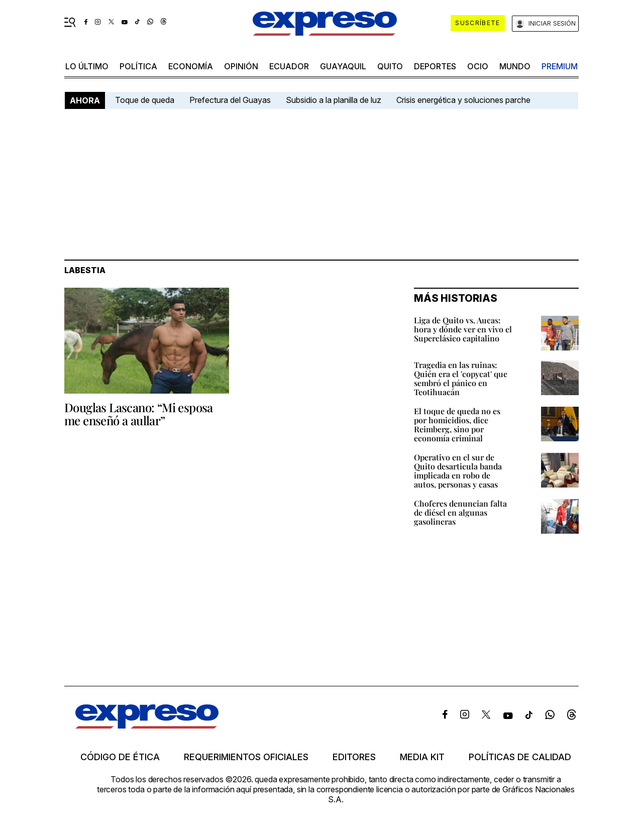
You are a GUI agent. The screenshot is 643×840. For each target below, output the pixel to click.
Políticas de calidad (520, 757)
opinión (241, 66)
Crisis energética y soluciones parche (463, 100)
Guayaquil (343, 66)
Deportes (435, 66)
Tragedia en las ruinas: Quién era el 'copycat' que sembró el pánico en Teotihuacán (461, 378)
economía (191, 66)
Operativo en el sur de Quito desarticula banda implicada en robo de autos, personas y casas (458, 471)
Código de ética (120, 757)
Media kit (422, 757)
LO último (87, 66)
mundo (515, 66)
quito (390, 66)
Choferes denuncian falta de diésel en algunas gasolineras (460, 512)
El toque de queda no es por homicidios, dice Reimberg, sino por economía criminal (457, 425)
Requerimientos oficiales (246, 757)
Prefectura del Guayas (230, 100)
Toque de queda (145, 100)
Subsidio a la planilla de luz (334, 100)
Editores (354, 757)
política (138, 66)
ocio (478, 66)
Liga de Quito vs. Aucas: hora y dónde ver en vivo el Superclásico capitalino (463, 329)
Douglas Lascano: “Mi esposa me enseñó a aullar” (139, 414)
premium (560, 66)
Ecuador (289, 66)
